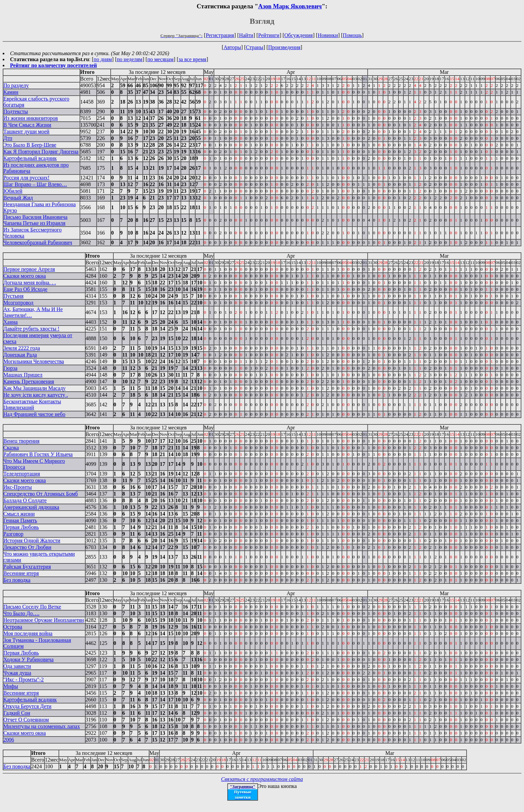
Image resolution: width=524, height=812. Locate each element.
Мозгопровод (18, 303)
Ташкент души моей (26, 131)
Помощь (352, 35)
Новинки (328, 35)
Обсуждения (299, 35)
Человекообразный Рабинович (38, 242)
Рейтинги (269, 35)
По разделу (16, 85)
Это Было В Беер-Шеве (30, 145)
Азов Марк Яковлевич (290, 6)
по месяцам (160, 59)
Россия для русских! (26, 178)
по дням (103, 59)
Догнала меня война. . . (30, 283)
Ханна (11, 322)
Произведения (285, 47)
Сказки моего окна (25, 276)
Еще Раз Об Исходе (25, 289)
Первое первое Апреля (29, 269)
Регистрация (220, 35)
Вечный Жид (18, 198)
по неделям (130, 59)
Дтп (8, 138)
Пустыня (13, 296)
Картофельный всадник (30, 158)
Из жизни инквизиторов (31, 118)
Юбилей (13, 191)
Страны (255, 47)
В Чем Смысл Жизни (27, 125)
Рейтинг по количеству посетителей (53, 65)
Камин (11, 92)
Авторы (232, 47)
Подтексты (16, 111)
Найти (246, 35)
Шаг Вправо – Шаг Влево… (35, 184)
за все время (192, 59)
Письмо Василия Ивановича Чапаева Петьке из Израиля (35, 220)
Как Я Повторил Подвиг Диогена (41, 152)
